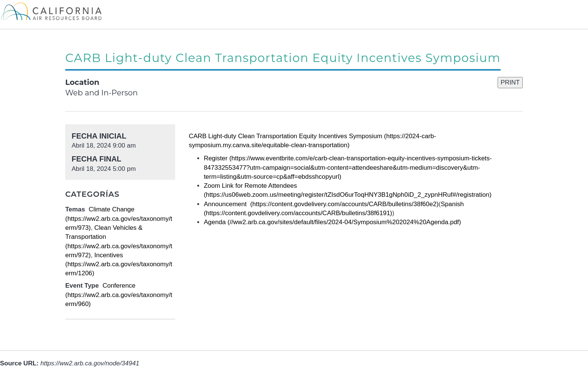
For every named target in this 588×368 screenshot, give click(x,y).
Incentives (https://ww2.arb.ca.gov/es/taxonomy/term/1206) (119, 264)
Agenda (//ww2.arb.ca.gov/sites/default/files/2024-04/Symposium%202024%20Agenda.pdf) (332, 222)
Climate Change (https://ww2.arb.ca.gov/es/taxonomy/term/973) (119, 219)
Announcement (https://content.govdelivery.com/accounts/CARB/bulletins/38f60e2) (321, 204)
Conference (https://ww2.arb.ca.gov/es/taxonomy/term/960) (119, 295)
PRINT (510, 82)
